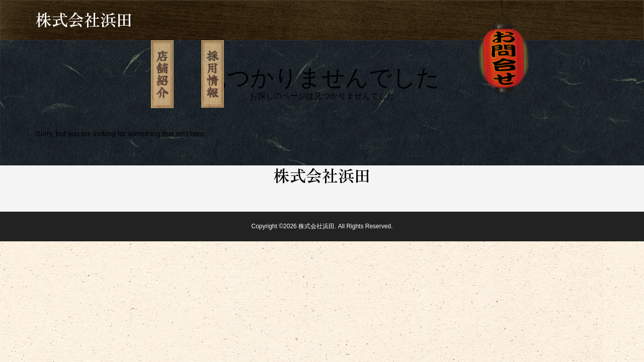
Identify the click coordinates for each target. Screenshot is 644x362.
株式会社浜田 (84, 19)
